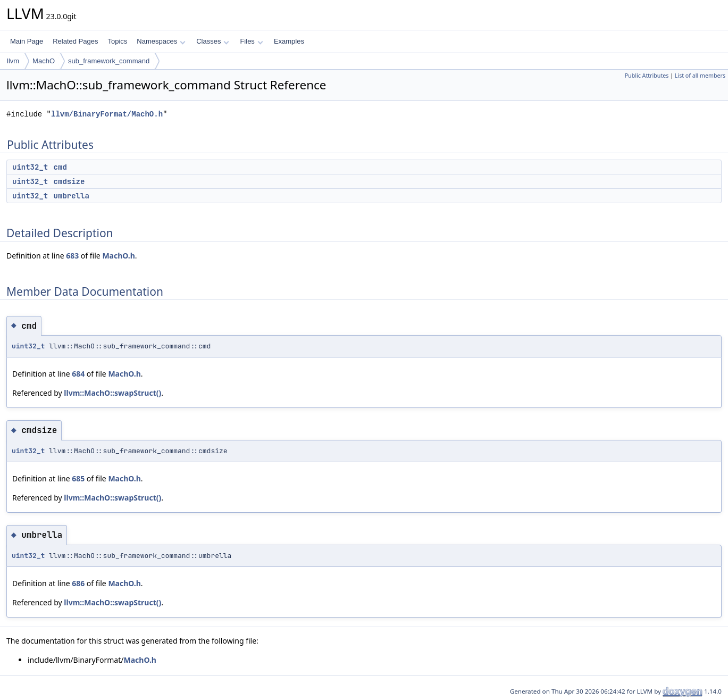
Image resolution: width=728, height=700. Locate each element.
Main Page (27, 41)
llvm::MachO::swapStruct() (112, 393)
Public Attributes (647, 76)
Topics (117, 41)
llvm (13, 61)
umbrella (72, 196)
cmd (60, 167)
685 (78, 478)
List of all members (700, 76)
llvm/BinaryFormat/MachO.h (107, 114)
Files (251, 41)
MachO (44, 61)
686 (78, 583)
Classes (213, 41)
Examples (289, 41)
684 (78, 374)
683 (72, 256)
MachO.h (118, 256)
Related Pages (75, 41)
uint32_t (30, 167)
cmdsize (69, 181)
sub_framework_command (109, 61)
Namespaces (161, 41)
